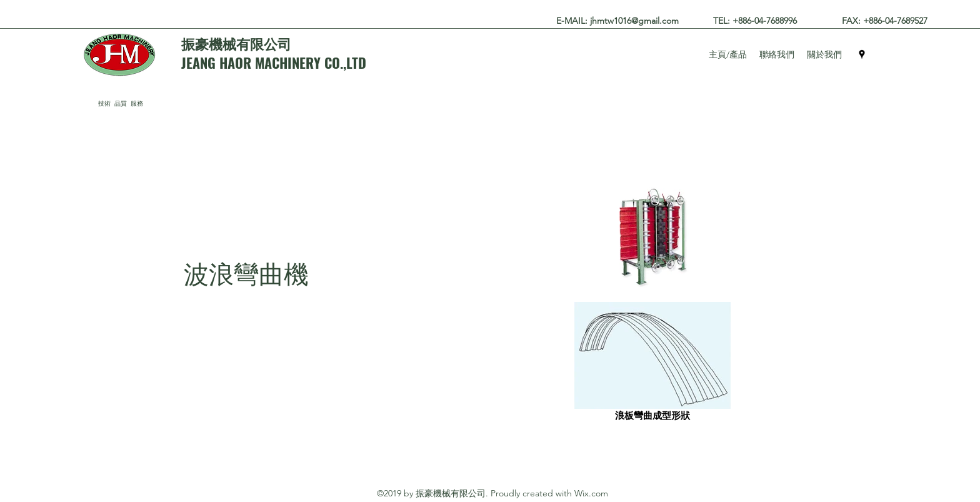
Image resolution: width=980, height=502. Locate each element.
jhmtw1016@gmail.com (634, 21)
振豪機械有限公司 (236, 43)
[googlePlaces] (862, 54)
